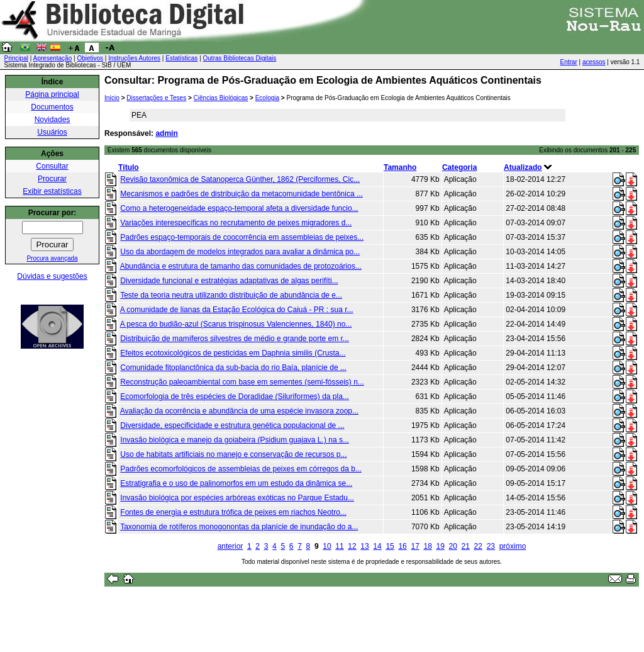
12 (352, 546)
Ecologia (267, 98)
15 (390, 546)
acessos (594, 62)
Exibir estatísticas (52, 191)
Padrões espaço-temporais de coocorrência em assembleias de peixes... (242, 237)
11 (339, 546)
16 (402, 546)
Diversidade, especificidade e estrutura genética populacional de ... (232, 425)
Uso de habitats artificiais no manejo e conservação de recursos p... (233, 454)
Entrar (569, 62)
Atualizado (523, 167)
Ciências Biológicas (221, 98)
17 (415, 546)
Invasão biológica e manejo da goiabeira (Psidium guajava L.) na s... (235, 440)
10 (327, 546)
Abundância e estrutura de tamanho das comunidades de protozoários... (241, 266)
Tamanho (400, 167)
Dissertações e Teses (156, 98)
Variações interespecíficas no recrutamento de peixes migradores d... (236, 223)
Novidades (53, 120)
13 (364, 546)
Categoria (459, 167)
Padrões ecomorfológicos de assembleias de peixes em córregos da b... (241, 469)
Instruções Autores (134, 58)
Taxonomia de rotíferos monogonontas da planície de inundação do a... (239, 527)
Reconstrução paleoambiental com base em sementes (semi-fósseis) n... (242, 382)
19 (441, 546)
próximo (513, 546)
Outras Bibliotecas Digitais (240, 58)
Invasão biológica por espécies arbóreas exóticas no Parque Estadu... (237, 498)
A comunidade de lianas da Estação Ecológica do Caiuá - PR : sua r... (237, 310)
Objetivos (90, 58)
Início (112, 98)
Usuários (52, 132)
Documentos (52, 107)
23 (491, 546)
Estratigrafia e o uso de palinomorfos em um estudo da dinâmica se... (236, 483)
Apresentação (53, 58)
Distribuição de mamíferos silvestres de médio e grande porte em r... (235, 339)
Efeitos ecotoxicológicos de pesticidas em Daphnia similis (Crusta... (233, 353)
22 (478, 546)
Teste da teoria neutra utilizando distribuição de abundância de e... (231, 295)
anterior (230, 546)
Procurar (52, 179)
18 (427, 546)
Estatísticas (181, 58)
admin (166, 133)
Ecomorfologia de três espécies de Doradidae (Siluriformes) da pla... (235, 396)
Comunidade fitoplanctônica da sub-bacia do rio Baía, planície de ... (233, 368)
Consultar (52, 166)
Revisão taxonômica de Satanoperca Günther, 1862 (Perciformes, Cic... (240, 179)
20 (453, 546)
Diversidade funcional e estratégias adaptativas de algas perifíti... (229, 281)
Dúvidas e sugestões (52, 276)
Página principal (52, 94)
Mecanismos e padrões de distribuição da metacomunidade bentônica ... (241, 194)
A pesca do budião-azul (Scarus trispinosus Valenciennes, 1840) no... (236, 324)
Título (129, 167)
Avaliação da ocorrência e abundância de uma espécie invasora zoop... (239, 411)
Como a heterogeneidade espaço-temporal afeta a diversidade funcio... (239, 208)
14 (377, 546)
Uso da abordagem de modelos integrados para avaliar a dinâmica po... (240, 252)
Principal (16, 58)
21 (466, 546)
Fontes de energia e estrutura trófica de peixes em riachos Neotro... (233, 512)
